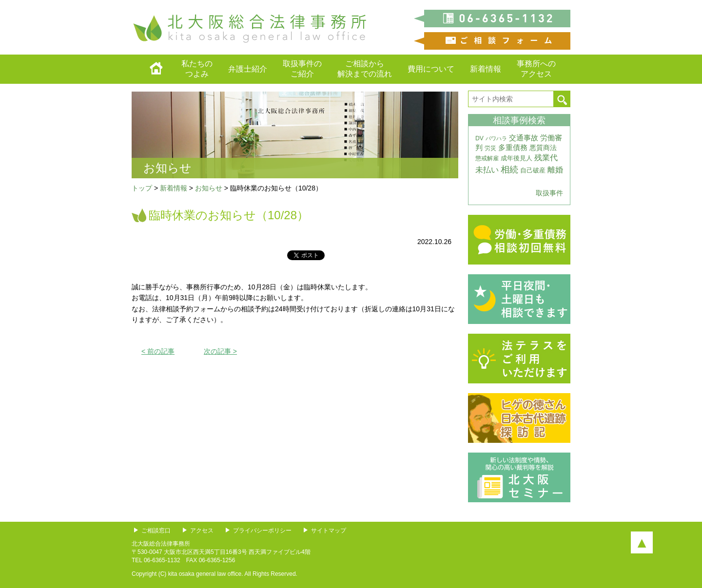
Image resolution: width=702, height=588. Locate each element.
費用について (431, 69)
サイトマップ (329, 531)
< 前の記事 (158, 351)
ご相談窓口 (156, 531)
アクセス (202, 531)
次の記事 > (220, 351)
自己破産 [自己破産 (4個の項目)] (533, 170)
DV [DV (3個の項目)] (479, 138)
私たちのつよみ (197, 69)
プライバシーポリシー (262, 531)
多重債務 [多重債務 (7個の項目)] (513, 148)
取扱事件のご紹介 (302, 69)
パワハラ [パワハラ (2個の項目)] (496, 138)
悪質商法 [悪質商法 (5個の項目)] (543, 148)
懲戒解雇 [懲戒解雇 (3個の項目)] (487, 158)
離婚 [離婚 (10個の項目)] (555, 170)
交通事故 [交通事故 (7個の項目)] (524, 138)
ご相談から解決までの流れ (365, 69)
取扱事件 (549, 193)
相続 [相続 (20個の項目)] (509, 170)
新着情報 (486, 69)
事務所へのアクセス (536, 69)
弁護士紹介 (248, 69)
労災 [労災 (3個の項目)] (490, 148)
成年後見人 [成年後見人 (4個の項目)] (517, 158)
